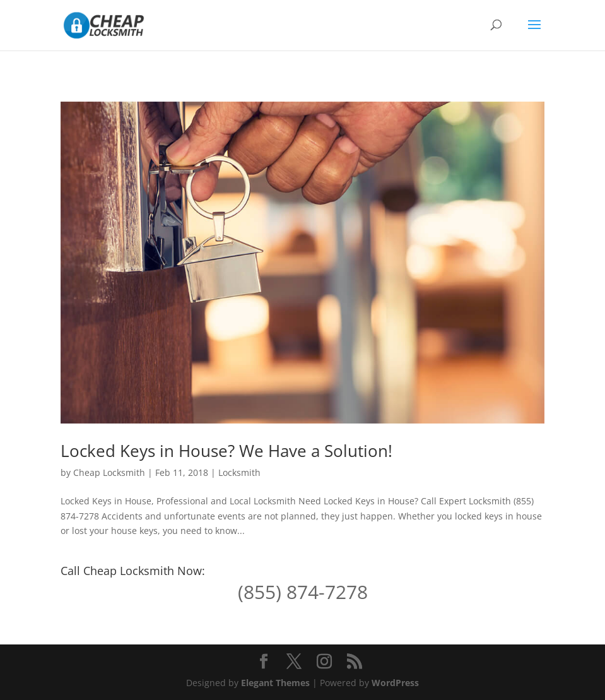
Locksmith (239, 472)
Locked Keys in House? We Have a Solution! (226, 451)
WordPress (395, 683)
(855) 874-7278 (303, 592)
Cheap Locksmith (109, 472)
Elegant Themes (275, 683)
